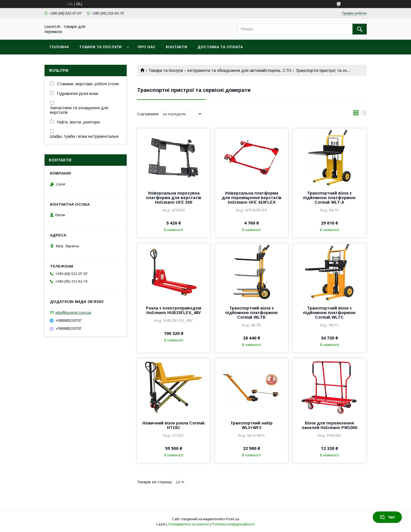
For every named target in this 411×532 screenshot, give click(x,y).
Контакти (177, 47)
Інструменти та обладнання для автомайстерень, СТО (239, 70)
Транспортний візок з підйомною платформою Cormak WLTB (251, 313)
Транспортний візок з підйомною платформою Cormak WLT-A (329, 198)
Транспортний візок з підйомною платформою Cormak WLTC (329, 313)
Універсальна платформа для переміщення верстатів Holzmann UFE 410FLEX (252, 198)
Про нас (147, 47)
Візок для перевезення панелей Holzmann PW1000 (329, 425)
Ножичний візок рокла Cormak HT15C (174, 425)
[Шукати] (360, 29)
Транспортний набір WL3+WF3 (251, 425)
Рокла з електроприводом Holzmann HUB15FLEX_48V (174, 310)
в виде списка (364, 114)
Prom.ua (232, 519)
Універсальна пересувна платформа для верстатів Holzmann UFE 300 (174, 198)
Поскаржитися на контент (189, 524)
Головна (59, 47)
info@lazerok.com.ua (73, 312)
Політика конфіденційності (233, 524)
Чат (387, 517)
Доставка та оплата (220, 47)
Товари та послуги (100, 47)
